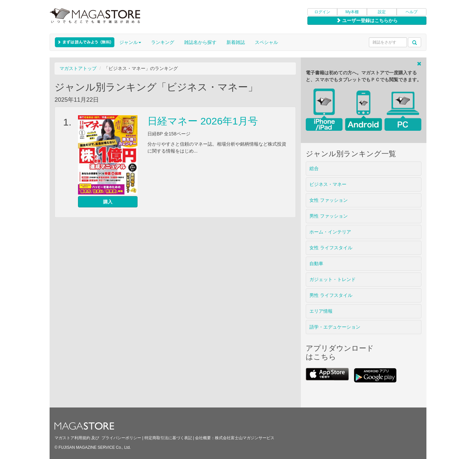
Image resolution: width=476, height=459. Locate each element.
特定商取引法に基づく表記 (168, 438)
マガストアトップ (78, 68)
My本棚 (352, 12)
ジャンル (130, 42)
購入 (108, 202)
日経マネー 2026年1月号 (203, 121)
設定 (382, 12)
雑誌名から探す (200, 42)
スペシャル (266, 42)
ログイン (322, 12)
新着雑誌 (236, 42)
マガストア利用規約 (72, 438)
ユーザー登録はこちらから (367, 20)
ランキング (163, 42)
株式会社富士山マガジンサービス (245, 438)
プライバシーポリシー (121, 438)
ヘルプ (412, 12)
